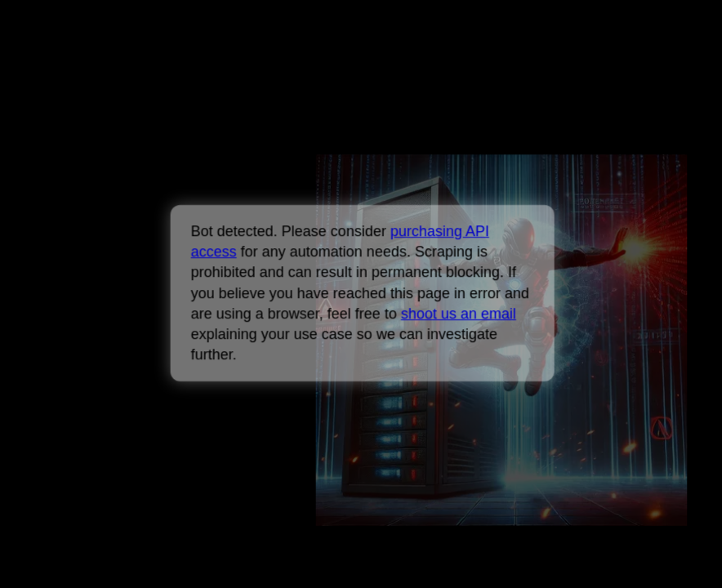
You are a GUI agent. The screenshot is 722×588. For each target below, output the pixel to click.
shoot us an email (458, 314)
